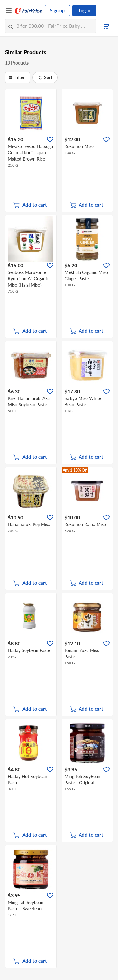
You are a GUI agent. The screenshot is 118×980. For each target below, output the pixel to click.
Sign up (57, 11)
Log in (84, 11)
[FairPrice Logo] (29, 11)
